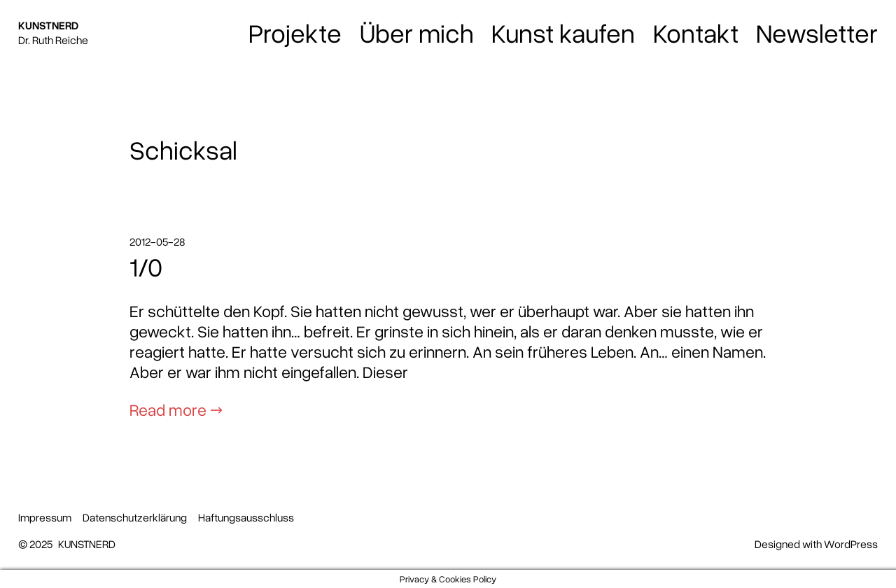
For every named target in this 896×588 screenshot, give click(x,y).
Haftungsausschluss (246, 517)
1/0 (146, 267)
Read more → (176, 409)
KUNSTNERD (48, 25)
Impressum (45, 517)
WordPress (851, 544)
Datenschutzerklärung (135, 517)
